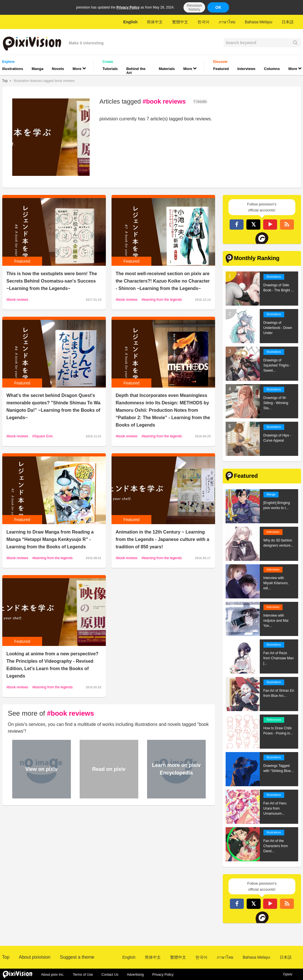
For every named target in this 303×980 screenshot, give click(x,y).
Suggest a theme (77, 957)
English (130, 22)
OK (218, 7)
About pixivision (35, 957)
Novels (58, 69)
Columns (272, 69)
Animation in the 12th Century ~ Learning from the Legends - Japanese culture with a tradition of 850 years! (163, 539)
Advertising (135, 975)
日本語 (288, 22)
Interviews (246, 69)
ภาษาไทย (227, 22)
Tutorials (110, 69)
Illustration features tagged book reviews (44, 81)
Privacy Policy (128, 7)
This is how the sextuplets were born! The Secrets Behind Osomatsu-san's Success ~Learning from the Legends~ (52, 281)
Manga (37, 69)
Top (5, 81)
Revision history (194, 7)
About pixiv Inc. (53, 975)
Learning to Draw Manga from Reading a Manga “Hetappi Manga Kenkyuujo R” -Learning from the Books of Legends (50, 539)
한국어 (203, 22)
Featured (221, 69)
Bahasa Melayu (258, 22)
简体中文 (155, 22)
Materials (167, 69)
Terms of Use (83, 975)
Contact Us (110, 975)
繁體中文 (180, 22)
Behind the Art (136, 71)
